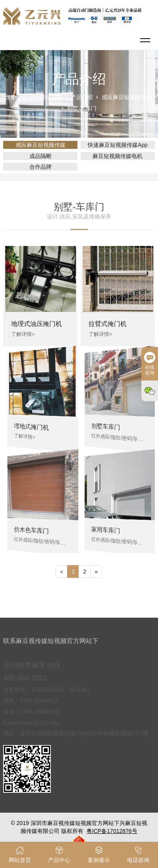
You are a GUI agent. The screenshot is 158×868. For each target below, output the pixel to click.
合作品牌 (40, 167)
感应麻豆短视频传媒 (127, 97)
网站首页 (51, 97)
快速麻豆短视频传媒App (118, 145)
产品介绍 (82, 97)
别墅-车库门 (82, 108)
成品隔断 (40, 156)
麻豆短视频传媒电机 (118, 156)
